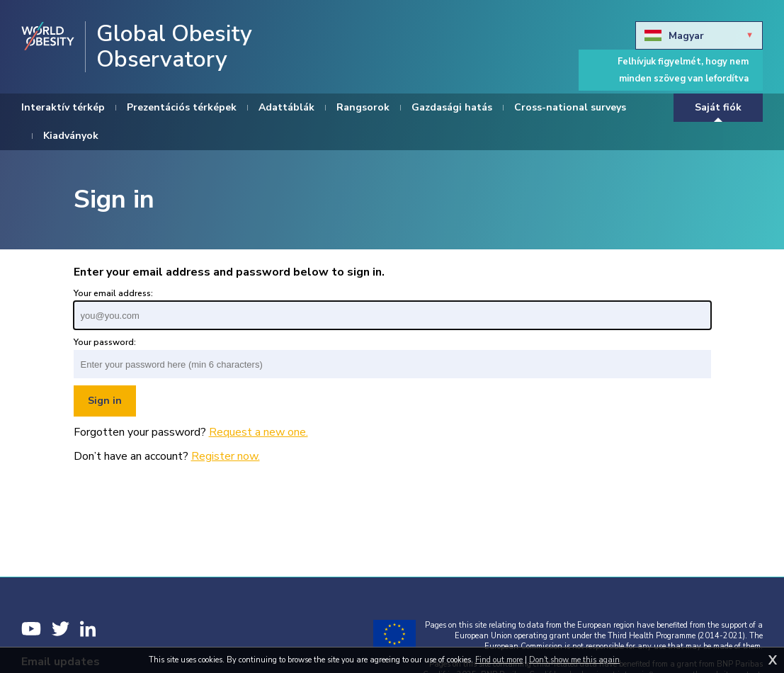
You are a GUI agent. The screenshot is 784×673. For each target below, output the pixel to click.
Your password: (105, 342)
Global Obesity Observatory (174, 47)
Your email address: (113, 293)
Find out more (499, 660)
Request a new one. (259, 432)
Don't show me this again (574, 660)
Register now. (226, 456)
